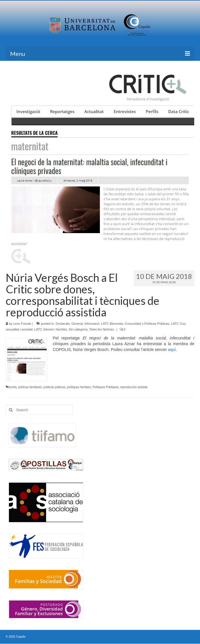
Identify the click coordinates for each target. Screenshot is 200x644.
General (77, 324)
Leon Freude (22, 324)
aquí (172, 350)
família (12, 387)
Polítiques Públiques (106, 387)
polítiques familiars (79, 387)
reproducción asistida (134, 387)
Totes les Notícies (101, 329)
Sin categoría (78, 329)
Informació (92, 324)
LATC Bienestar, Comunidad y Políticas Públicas (135, 324)
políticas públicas (54, 387)
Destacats (63, 324)
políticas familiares (30, 387)
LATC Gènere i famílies (51, 329)
